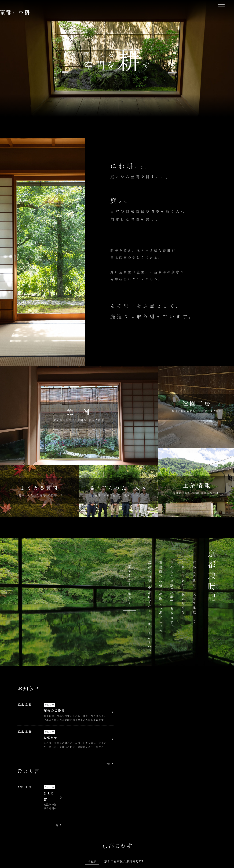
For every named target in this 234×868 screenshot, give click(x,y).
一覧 (107, 764)
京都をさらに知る (130, 583)
